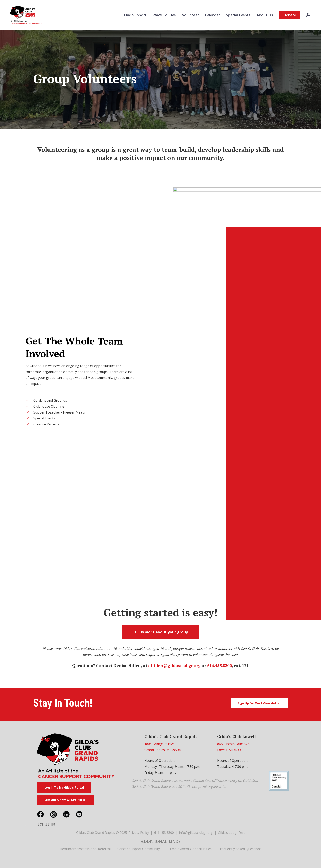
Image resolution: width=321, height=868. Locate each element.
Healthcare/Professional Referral (85, 849)
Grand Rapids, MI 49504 (162, 750)
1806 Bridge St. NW (159, 744)
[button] (160, 632)
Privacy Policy (139, 833)
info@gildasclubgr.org (196, 833)
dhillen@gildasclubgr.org (174, 666)
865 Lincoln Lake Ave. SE (236, 744)
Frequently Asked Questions (240, 849)
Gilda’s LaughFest (231, 833)
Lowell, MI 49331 (230, 750)
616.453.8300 (219, 666)
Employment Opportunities (191, 849)
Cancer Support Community (139, 849)
